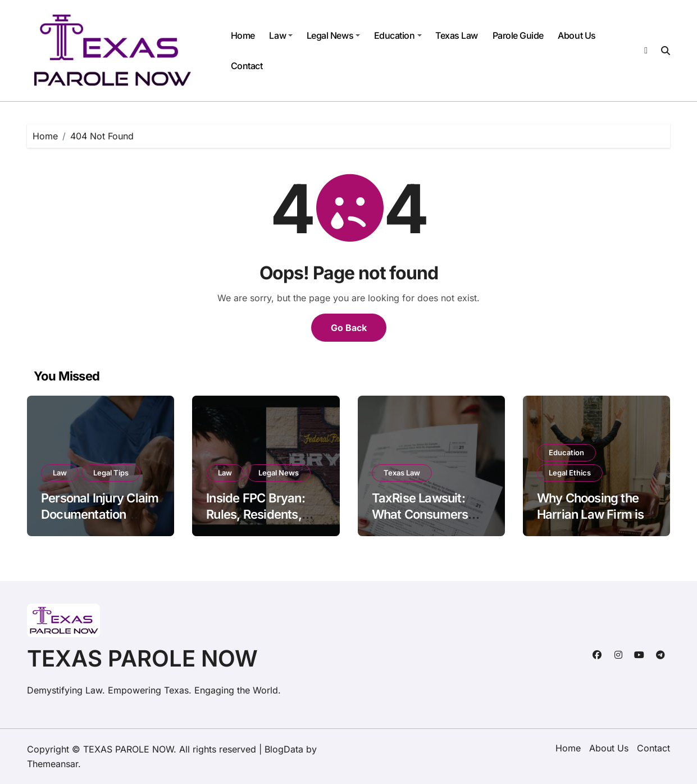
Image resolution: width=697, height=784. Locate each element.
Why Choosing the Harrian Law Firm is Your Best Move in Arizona (591, 522)
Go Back (349, 328)
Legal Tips (111, 473)
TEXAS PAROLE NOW (142, 658)
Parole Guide (518, 35)
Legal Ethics (570, 473)
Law (281, 35)
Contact (247, 66)
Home (243, 35)
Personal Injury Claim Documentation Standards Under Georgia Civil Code (100, 522)
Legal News (333, 35)
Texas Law (457, 35)
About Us (577, 35)
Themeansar (53, 764)
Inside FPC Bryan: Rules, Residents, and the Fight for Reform (256, 522)
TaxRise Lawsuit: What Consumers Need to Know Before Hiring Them (431, 522)
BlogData (284, 749)
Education (398, 35)
